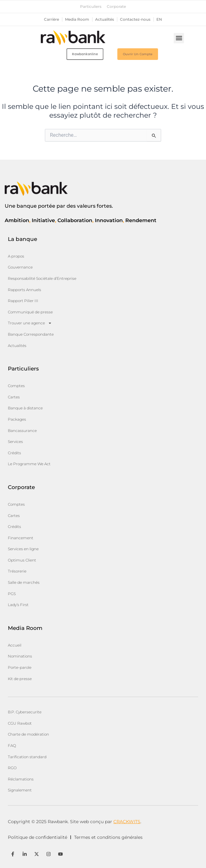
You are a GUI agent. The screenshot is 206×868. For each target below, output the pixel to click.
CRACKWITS (127, 822)
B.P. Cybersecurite (25, 712)
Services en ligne (23, 549)
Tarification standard (27, 757)
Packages (17, 419)
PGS (12, 594)
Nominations (20, 656)
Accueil (15, 645)
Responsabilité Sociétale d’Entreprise (42, 278)
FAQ (12, 746)
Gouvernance (20, 267)
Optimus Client (22, 560)
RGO (12, 768)
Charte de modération (28, 734)
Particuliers (91, 7)
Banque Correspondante (31, 334)
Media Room (77, 19)
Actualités (105, 19)
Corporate (116, 7)
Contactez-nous (135, 19)
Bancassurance (22, 431)
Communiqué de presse (30, 312)
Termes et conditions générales (108, 837)
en (159, 19)
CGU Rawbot (20, 723)
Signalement (20, 790)
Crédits (14, 453)
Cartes (14, 397)
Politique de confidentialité (38, 837)
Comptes (16, 386)
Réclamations (21, 779)
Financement (21, 538)
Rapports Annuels (24, 290)
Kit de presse (20, 679)
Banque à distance (25, 408)
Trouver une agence (30, 323)
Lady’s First (18, 605)
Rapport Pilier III (23, 301)
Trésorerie (17, 571)
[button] (179, 38)
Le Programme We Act (29, 464)
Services (15, 442)
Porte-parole (20, 667)
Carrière (51, 19)
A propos (16, 256)
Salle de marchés (24, 582)
